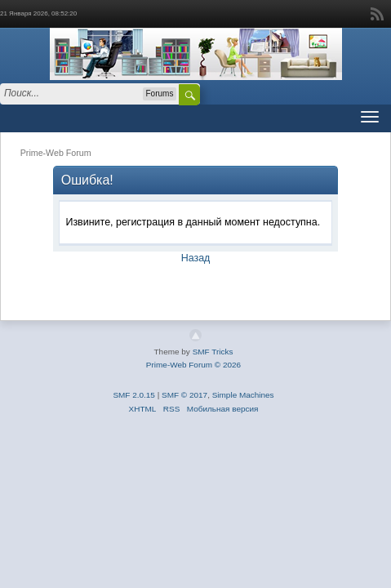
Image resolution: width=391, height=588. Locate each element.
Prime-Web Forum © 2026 (193, 365)
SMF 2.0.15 (134, 395)
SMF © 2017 (184, 395)
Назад (196, 258)
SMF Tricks (213, 352)
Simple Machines (243, 395)
